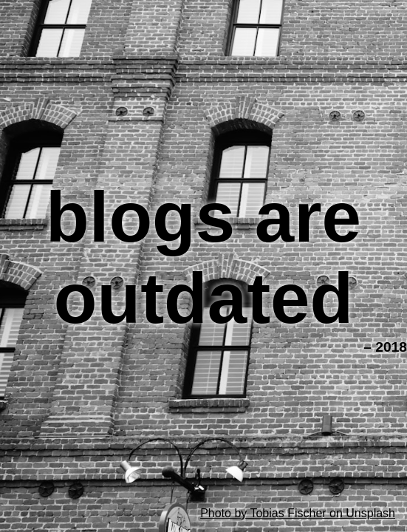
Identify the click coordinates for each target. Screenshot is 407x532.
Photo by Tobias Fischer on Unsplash (298, 513)
